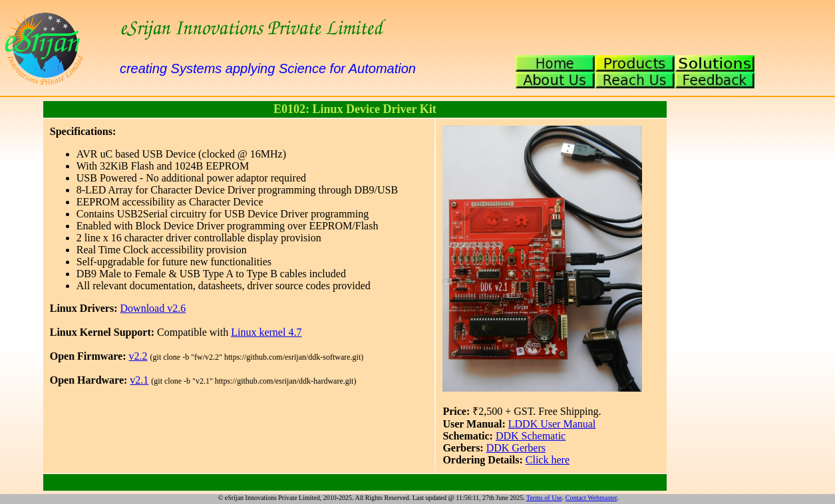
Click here (548, 460)
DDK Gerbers (516, 448)
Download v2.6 (153, 308)
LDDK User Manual (552, 424)
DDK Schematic (531, 436)
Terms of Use (544, 498)
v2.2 (138, 356)
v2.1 (139, 380)
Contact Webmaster (591, 498)
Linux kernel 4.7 (266, 332)
